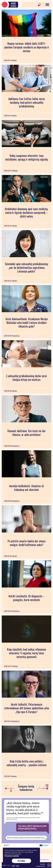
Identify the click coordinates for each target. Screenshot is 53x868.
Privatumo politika (12, 856)
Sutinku (21, 861)
